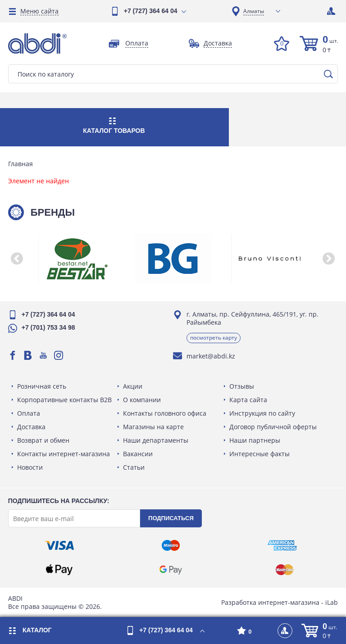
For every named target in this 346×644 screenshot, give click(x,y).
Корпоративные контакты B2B (65, 400)
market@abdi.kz (211, 356)
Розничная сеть (43, 386)
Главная (21, 164)
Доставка (32, 427)
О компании (142, 400)
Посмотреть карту (214, 338)
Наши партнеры (254, 440)
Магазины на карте (154, 427)
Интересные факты (259, 454)
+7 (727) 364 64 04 (151, 11)
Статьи (134, 467)
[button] (18, 259)
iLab (331, 602)
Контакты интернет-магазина (64, 454)
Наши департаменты (156, 440)
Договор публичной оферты (273, 427)
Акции (133, 386)
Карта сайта (248, 400)
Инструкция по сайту (262, 413)
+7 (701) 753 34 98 (49, 327)
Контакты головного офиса (165, 413)
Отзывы (241, 386)
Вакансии (138, 454)
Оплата (30, 413)
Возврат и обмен (44, 440)
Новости (31, 467)
